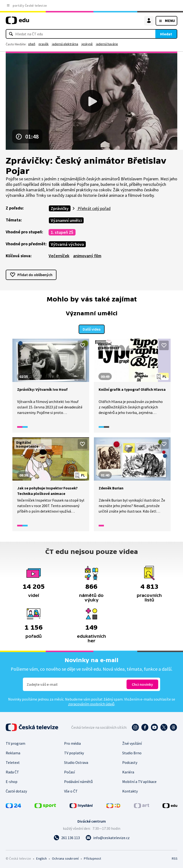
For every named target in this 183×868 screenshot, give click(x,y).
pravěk (44, 44)
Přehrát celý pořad (94, 208)
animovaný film (87, 256)
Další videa (92, 329)
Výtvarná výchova (67, 244)
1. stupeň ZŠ (62, 232)
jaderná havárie (107, 44)
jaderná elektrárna (65, 44)
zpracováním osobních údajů (91, 703)
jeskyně (87, 44)
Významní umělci (66, 220)
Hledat (166, 34)
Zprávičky (60, 208)
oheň (32, 44)
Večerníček (59, 256)
